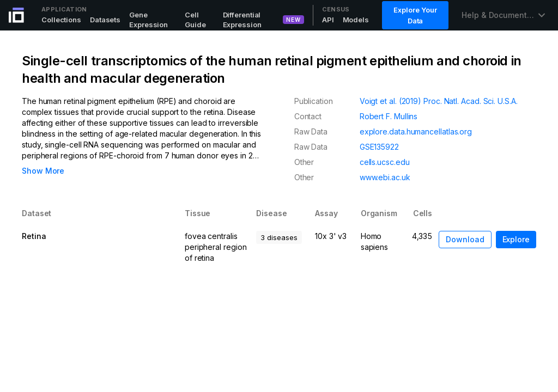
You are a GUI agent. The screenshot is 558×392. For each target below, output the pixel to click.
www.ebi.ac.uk (385, 177)
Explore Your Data (415, 15)
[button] (516, 240)
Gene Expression (148, 20)
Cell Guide (195, 20)
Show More (43, 171)
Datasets (105, 20)
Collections (61, 20)
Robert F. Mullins (389, 116)
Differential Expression (242, 20)
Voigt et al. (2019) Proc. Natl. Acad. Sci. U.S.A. (439, 101)
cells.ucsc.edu (385, 162)
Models (356, 20)
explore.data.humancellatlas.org (416, 131)
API (328, 20)
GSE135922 (379, 147)
